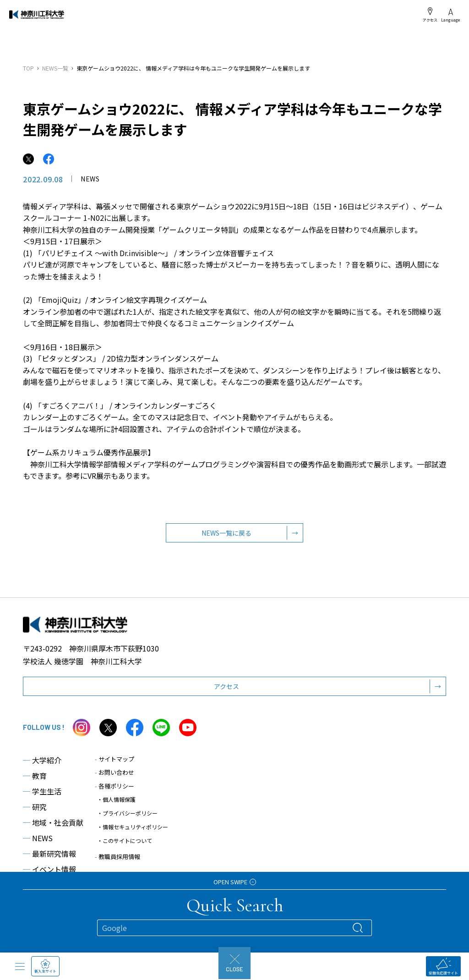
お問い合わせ (115, 779)
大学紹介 (42, 766)
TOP (28, 68)
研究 (35, 813)
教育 (35, 782)
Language (450, 15)
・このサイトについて (125, 847)
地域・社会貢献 (53, 829)
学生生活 (42, 798)
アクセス (430, 15)
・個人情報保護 (116, 806)
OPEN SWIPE (235, 882)
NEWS (38, 844)
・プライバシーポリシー (127, 819)
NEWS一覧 (55, 68)
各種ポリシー (115, 792)
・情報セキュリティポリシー (133, 833)
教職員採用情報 (117, 863)
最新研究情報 (49, 860)
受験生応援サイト (443, 966)
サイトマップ (115, 765)
